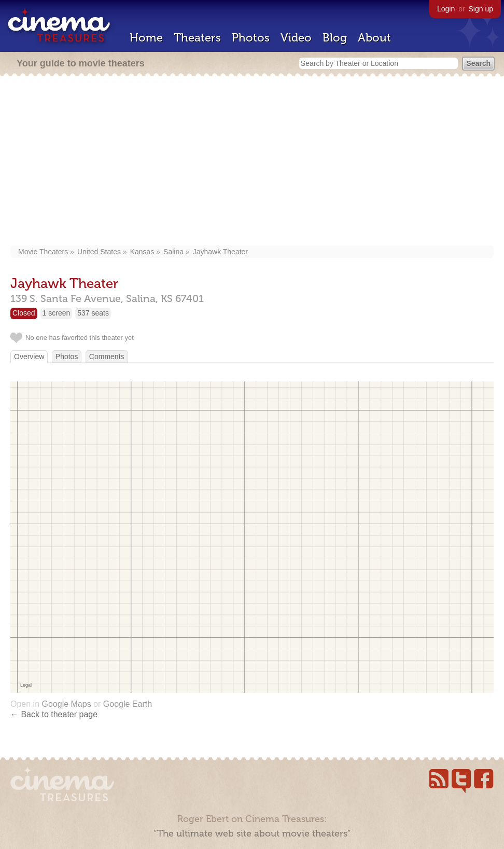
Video (296, 38)
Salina (173, 252)
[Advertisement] (252, 162)
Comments (107, 357)
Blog (335, 38)
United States (99, 252)
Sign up (481, 9)
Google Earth (128, 704)
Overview (29, 357)
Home (146, 38)
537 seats (93, 313)
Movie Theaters (43, 252)
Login (446, 9)
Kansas (142, 252)
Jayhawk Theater (220, 252)
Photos (251, 38)
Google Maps (66, 704)
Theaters (197, 38)
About (374, 38)
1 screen (57, 313)
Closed (24, 313)
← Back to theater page (54, 714)
